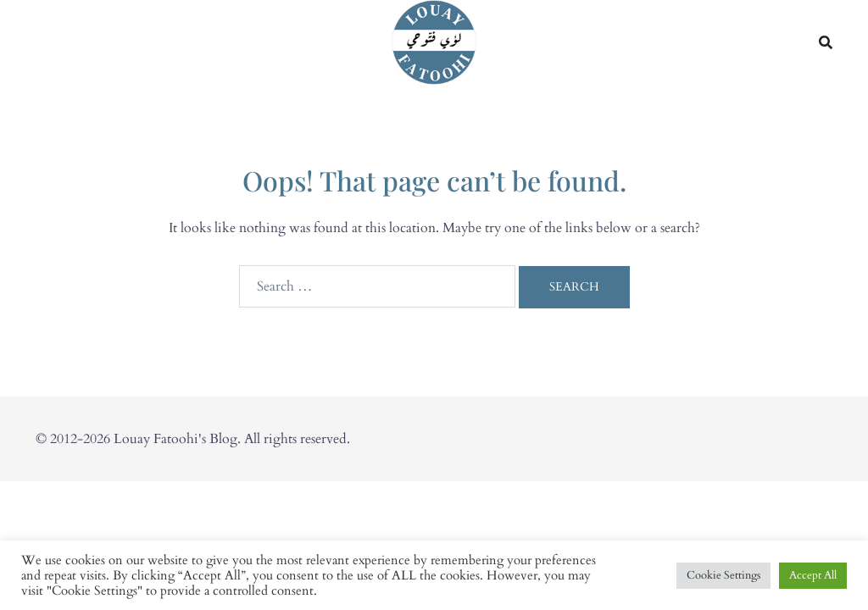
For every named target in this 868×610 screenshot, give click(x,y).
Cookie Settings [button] (723, 575)
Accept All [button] (813, 575)
